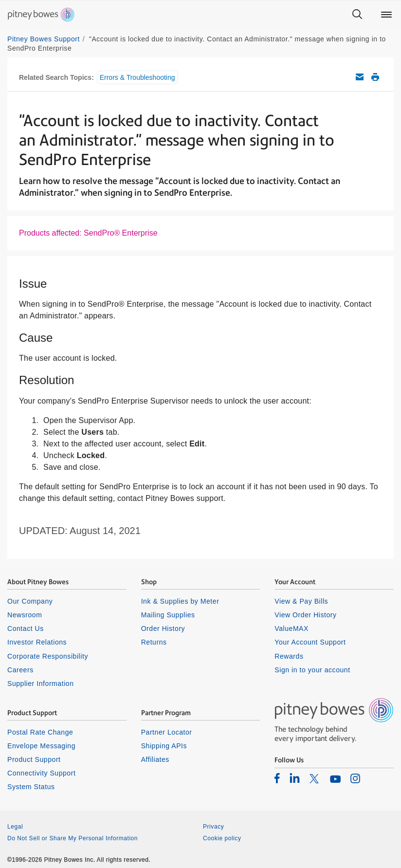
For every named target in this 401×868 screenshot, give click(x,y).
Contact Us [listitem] (26, 628)
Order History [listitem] (163, 628)
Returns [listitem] (154, 642)
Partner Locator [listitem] (167, 732)
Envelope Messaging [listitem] (41, 746)
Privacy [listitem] (213, 827)
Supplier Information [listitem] (41, 683)
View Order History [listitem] (305, 615)
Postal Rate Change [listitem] (40, 732)
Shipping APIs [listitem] (164, 746)
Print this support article (375, 77)
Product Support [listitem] (34, 759)
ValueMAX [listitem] (292, 628)
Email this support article (360, 77)
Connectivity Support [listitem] (41, 773)
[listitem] (277, 778)
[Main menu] (386, 15)
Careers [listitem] (20, 670)
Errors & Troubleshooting (137, 77)
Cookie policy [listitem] (222, 838)
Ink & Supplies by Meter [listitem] (180, 601)
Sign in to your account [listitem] (312, 670)
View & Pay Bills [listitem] (301, 601)
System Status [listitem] (31, 787)
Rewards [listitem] (289, 656)
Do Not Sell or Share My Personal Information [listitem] (73, 838)
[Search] (357, 15)
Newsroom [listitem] (25, 615)
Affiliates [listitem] (155, 759)
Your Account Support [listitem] (310, 642)
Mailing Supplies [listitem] (168, 615)
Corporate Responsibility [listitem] (48, 656)
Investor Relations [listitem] (37, 642)
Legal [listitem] (15, 827)
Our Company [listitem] (30, 601)
